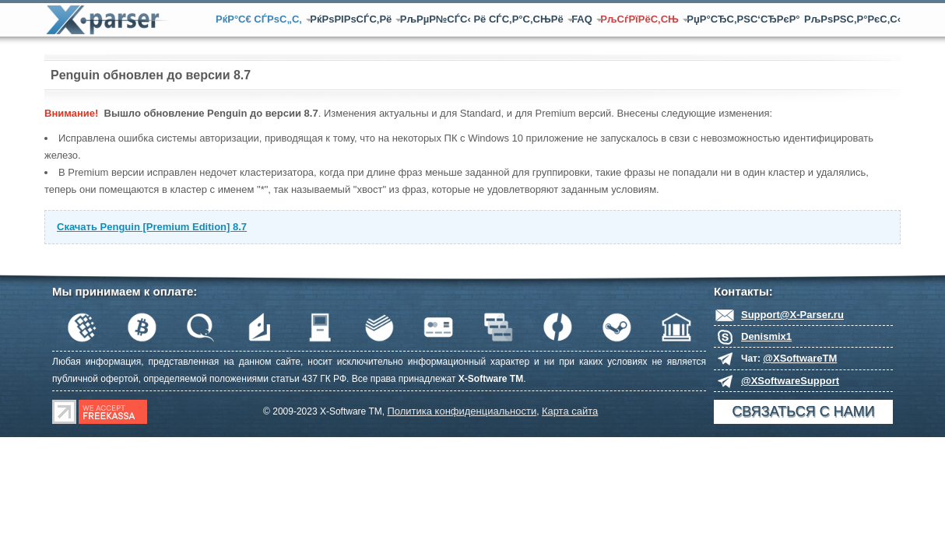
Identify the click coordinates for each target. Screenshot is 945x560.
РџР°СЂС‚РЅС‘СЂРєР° (743, 19)
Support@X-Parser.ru (792, 315)
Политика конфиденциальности (462, 411)
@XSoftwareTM (800, 358)
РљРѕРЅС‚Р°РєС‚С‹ (852, 19)
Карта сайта (570, 411)
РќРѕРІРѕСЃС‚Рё (353, 19)
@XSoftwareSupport (790, 381)
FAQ (584, 19)
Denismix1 (766, 336)
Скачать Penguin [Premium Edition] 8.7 (152, 227)
